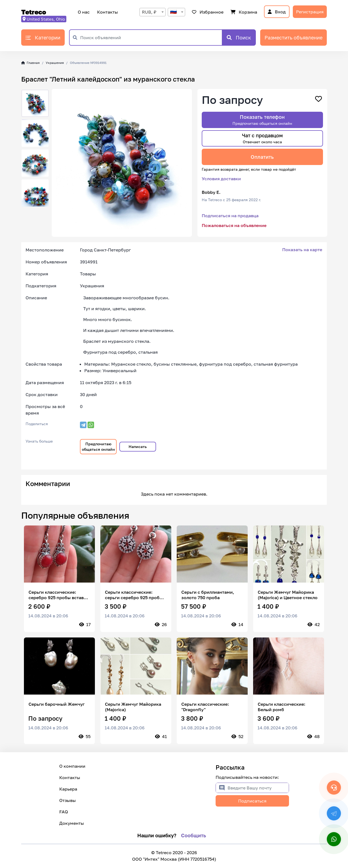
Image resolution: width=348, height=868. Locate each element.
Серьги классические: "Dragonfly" (205, 707)
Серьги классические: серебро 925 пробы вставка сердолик (59, 595)
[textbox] (176, 12)
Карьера (68, 789)
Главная (30, 63)
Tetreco (34, 12)
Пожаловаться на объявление (234, 225)
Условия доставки (221, 179)
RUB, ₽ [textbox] (149, 12)
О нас (84, 12)
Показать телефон (262, 120)
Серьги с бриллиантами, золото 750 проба (208, 595)
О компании (72, 766)
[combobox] (153, 12)
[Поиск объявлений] (151, 38)
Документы (72, 823)
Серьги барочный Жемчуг (57, 704)
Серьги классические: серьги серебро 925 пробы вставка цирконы (134, 595)
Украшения (55, 63)
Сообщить (194, 835)
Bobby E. (211, 192)
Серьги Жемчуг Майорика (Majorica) (133, 707)
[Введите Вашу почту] (258, 788)
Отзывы (68, 800)
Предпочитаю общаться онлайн (98, 447)
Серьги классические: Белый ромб (282, 707)
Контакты (107, 12)
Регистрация (310, 12)
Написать (138, 447)
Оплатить (262, 157)
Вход (277, 12)
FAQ (64, 812)
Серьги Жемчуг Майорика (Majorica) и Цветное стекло (288, 595)
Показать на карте (302, 250)
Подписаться (252, 801)
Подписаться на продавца (230, 216)
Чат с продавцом (262, 138)
